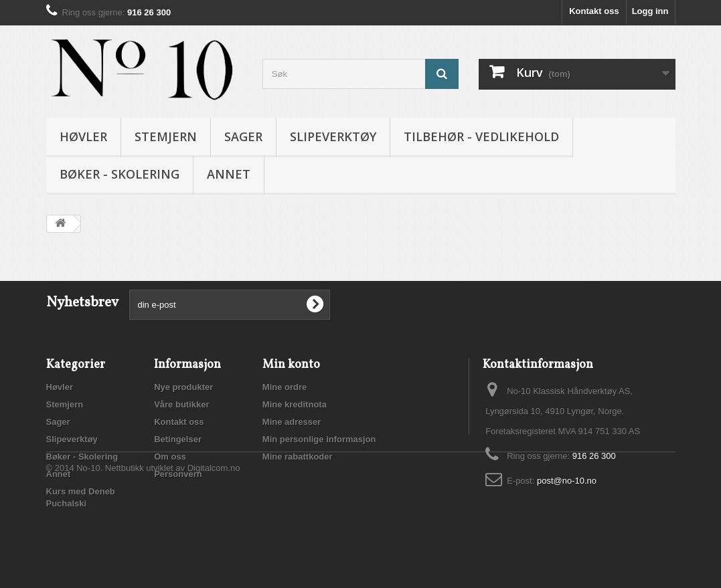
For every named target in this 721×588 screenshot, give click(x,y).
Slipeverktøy (333, 136)
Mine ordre (285, 387)
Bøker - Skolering (119, 174)
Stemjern (166, 136)
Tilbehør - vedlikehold (481, 136)
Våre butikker (181, 404)
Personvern (178, 474)
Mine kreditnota (295, 404)
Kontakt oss (594, 11)
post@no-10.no (567, 481)
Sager (243, 136)
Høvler (83, 136)
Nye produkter (183, 387)
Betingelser (178, 439)
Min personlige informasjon (319, 439)
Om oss (170, 457)
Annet (229, 174)
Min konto (291, 365)
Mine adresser (292, 422)
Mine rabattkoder (298, 457)
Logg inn (650, 11)
